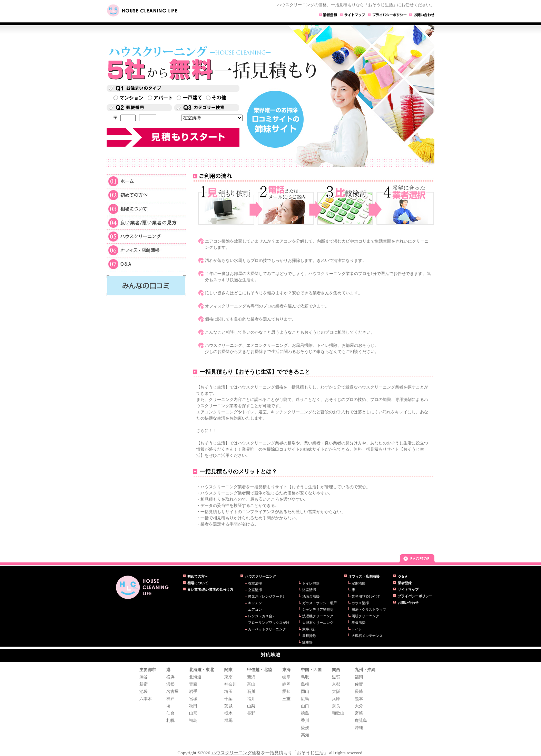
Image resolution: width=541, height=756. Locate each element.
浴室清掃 (309, 590)
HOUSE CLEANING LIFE (145, 11)
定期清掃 (358, 583)
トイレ (357, 629)
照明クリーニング (365, 616)
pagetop (417, 558)
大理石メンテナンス (367, 636)
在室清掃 (255, 583)
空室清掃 (255, 590)
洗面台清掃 (311, 596)
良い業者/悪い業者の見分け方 (210, 590)
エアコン (255, 610)
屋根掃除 (309, 636)
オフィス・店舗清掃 (146, 250)
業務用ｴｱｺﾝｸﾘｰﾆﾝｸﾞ (366, 596)
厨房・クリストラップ (369, 610)
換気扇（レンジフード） (267, 596)
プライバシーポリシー (415, 596)
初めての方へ (146, 195)
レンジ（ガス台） (262, 616)
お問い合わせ (408, 603)
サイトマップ (408, 590)
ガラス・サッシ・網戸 (319, 603)
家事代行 (309, 629)
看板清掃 (358, 623)
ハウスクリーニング (146, 236)
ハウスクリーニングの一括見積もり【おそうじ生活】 (142, 587)
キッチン (255, 603)
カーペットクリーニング (267, 629)
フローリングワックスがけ (269, 623)
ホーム (146, 181)
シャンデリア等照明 (318, 610)
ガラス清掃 (360, 603)
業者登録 (405, 583)
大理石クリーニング (318, 623)
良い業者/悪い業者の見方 (146, 222)
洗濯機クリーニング (318, 616)
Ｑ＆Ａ (146, 264)
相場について (146, 208)
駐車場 (307, 642)
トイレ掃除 (311, 583)
